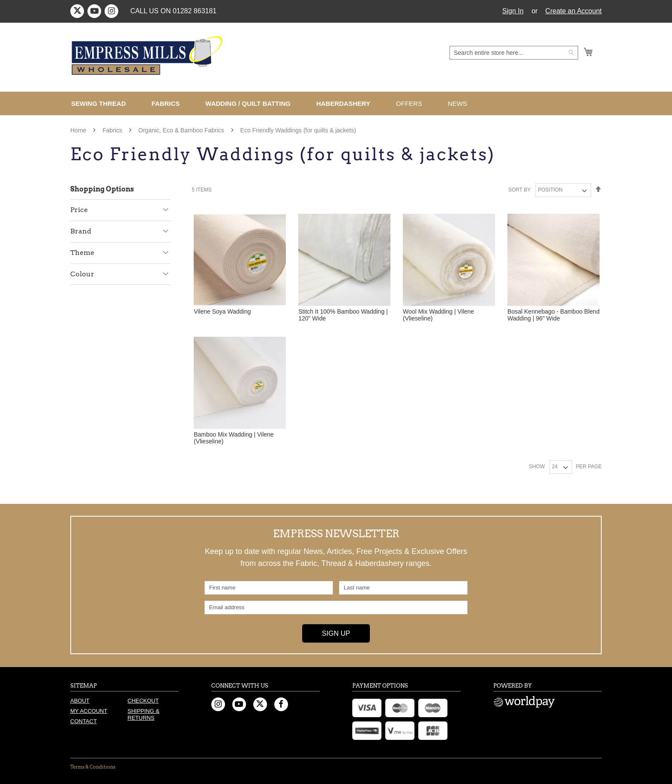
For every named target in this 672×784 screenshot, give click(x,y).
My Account (89, 711)
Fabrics (113, 130)
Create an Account (573, 11)
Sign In (513, 11)
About (80, 701)
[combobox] (514, 53)
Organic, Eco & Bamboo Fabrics (182, 130)
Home (79, 130)
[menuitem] (102, 103)
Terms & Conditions (93, 767)
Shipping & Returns (144, 714)
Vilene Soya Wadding (222, 311)
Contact (84, 721)
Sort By (519, 190)
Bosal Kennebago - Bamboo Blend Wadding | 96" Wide (553, 315)
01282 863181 (195, 11)
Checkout (143, 701)
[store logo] (148, 56)
